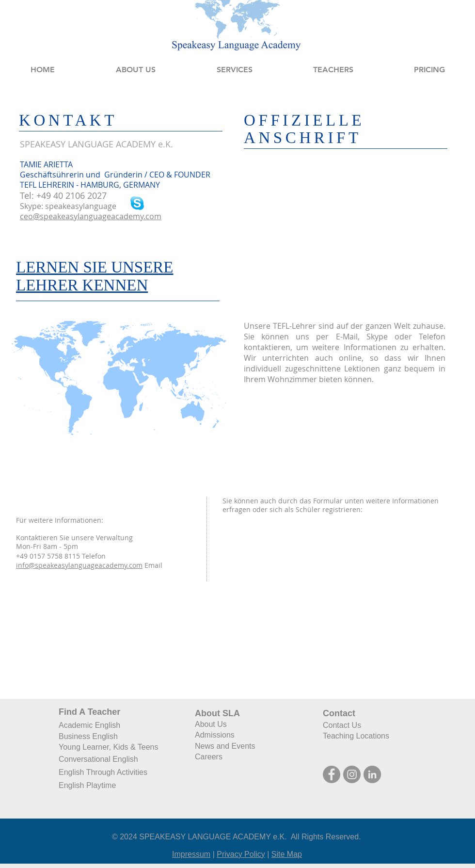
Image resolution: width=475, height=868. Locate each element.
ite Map (289, 854)
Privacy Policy (241, 854)
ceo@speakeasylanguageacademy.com (91, 216)
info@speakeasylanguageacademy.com (79, 565)
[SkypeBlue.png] (137, 203)
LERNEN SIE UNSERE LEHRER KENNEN (95, 276)
